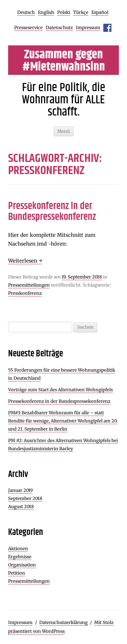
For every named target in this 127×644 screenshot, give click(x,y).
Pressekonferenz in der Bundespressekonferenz (52, 212)
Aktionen (18, 549)
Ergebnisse (20, 557)
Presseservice (28, 28)
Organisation (22, 565)
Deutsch (26, 12)
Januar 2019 (20, 490)
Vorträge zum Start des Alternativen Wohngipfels (60, 390)
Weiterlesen (25, 261)
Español (100, 12)
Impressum (88, 28)
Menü (63, 131)
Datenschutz (59, 28)
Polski (64, 12)
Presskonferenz (25, 293)
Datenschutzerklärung (63, 622)
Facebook (107, 28)
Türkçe (81, 12)
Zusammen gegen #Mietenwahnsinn (64, 61)
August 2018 (21, 507)
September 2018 (25, 498)
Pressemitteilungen (29, 285)
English (46, 12)
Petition (17, 573)
